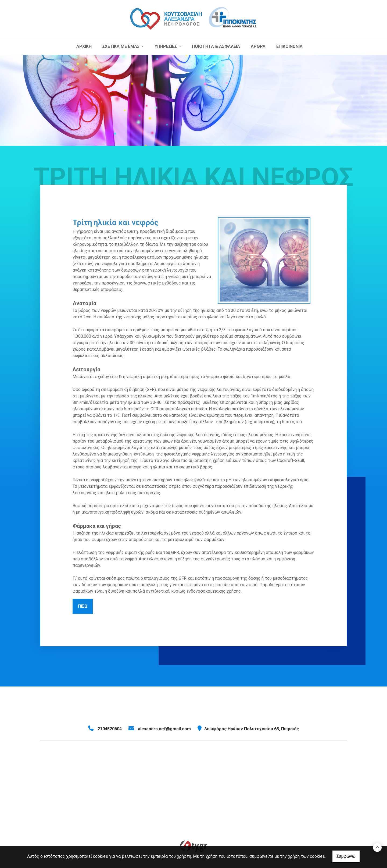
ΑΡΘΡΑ (258, 46)
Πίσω (83, 606)
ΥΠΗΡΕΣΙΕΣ (166, 46)
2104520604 (110, 729)
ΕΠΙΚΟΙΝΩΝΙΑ (289, 46)
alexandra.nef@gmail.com (164, 729)
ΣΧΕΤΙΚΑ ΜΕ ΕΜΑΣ (121, 46)
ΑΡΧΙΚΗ (84, 46)
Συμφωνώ (346, 856)
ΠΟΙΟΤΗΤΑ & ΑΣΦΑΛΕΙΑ (216, 46)
